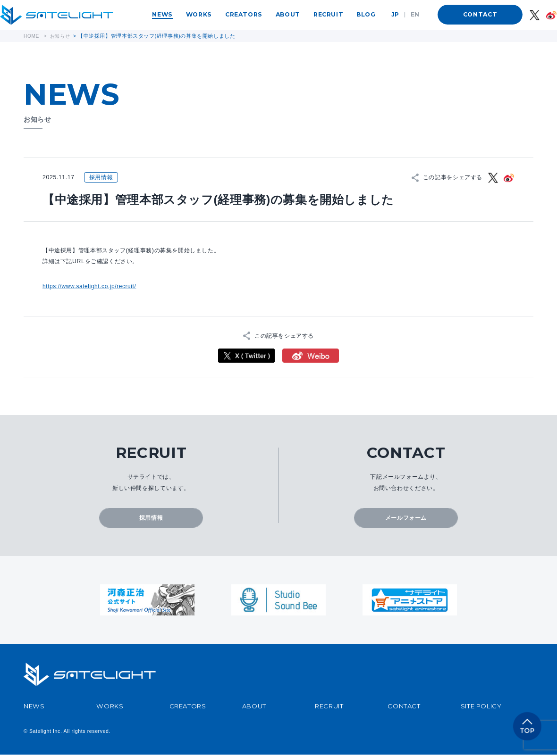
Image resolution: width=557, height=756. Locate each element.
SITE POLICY (481, 707)
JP (395, 14)
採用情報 (151, 518)
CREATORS (244, 14)
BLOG (366, 14)
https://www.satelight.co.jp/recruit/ (91, 286)
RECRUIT (328, 14)
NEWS (162, 14)
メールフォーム (406, 518)
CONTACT (480, 14)
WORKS (199, 14)
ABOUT (288, 14)
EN (415, 14)
